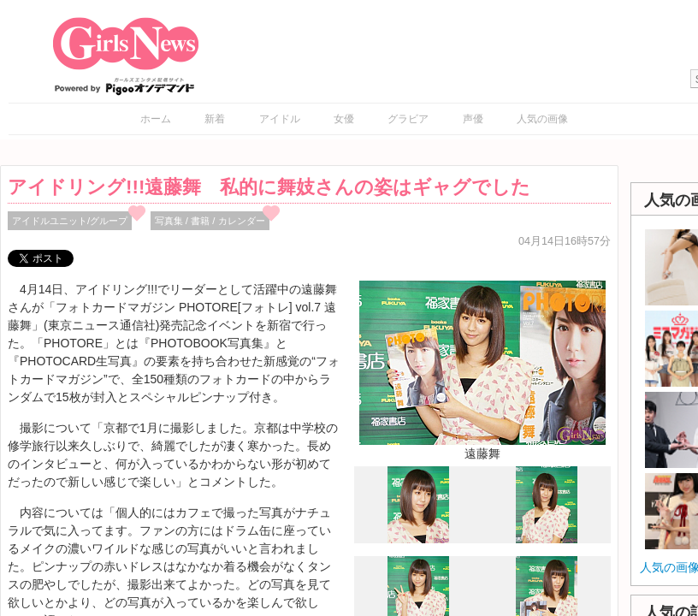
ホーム (156, 119)
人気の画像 (542, 119)
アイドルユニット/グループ (70, 221)
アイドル (280, 119)
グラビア (408, 119)
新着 (215, 119)
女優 (344, 119)
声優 (473, 119)
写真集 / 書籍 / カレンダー (210, 221)
